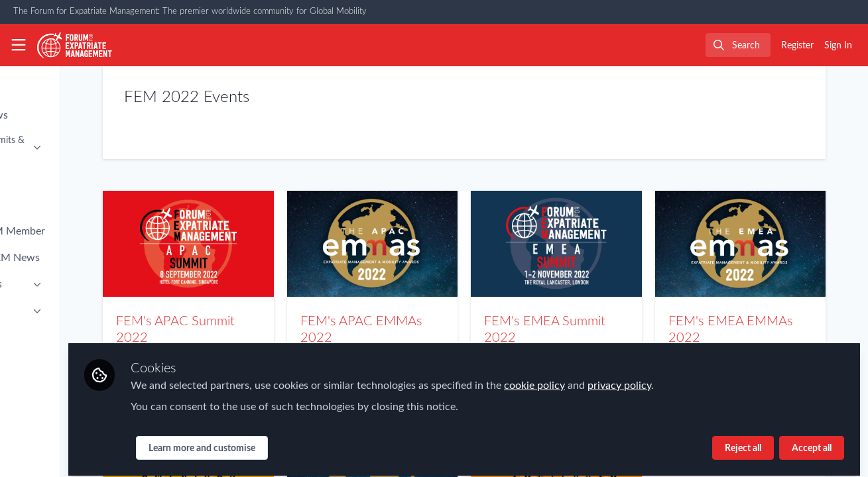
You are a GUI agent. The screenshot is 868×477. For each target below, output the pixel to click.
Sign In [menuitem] (838, 46)
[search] (738, 45)
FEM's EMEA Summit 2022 (597, 244)
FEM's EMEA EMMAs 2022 (754, 244)
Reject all (743, 442)
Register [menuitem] (797, 46)
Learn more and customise (311, 442)
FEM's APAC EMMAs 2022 (440, 244)
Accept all (812, 442)
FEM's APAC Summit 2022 (284, 244)
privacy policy (729, 379)
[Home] (75, 45)
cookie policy (644, 379)
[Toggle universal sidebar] (19, 45)
